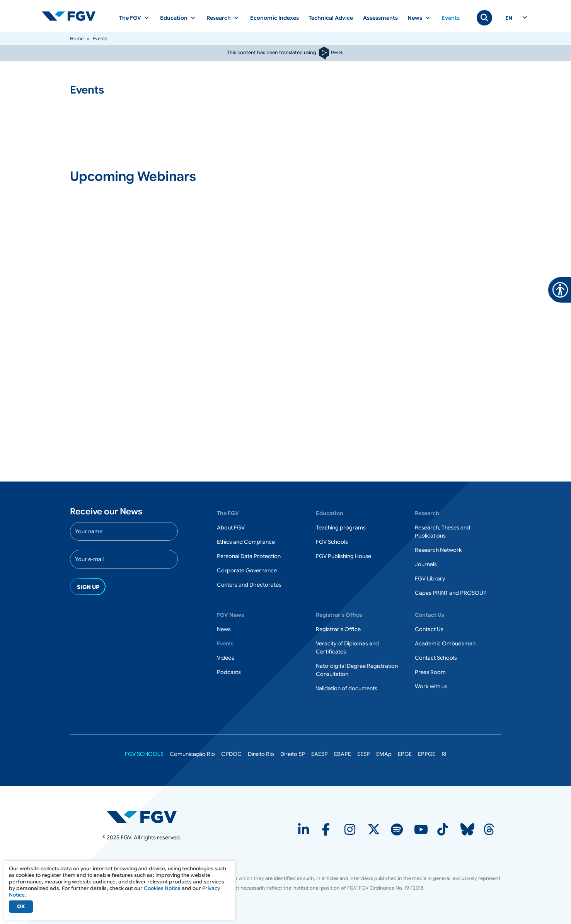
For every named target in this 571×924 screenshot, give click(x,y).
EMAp (384, 754)
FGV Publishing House (343, 556)
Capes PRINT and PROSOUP (451, 593)
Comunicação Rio (192, 754)
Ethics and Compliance (246, 542)
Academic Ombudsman (445, 643)
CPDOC (231, 754)
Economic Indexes (274, 18)
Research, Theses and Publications (442, 532)
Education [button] (174, 18)
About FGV (231, 528)
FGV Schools (332, 542)
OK (21, 906)
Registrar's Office (338, 629)
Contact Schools (436, 658)
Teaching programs (341, 528)
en (509, 18)
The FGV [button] (130, 18)
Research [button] (219, 18)
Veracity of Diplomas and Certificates (347, 647)
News (224, 629)
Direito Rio (261, 754)
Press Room (430, 672)
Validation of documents (347, 688)
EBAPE (343, 754)
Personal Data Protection (249, 556)
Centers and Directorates (249, 585)
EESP (364, 754)
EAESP (320, 754)
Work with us (431, 686)
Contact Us (429, 629)
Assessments (380, 18)
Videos (226, 658)
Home (77, 38)
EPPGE (427, 754)
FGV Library (430, 579)
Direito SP (293, 754)
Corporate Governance (247, 570)
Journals (426, 564)
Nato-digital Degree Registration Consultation (357, 670)
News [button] (415, 18)
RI (444, 754)
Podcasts (229, 672)
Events (451, 18)
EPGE (405, 754)
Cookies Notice (162, 888)
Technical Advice (331, 18)
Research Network (438, 550)
